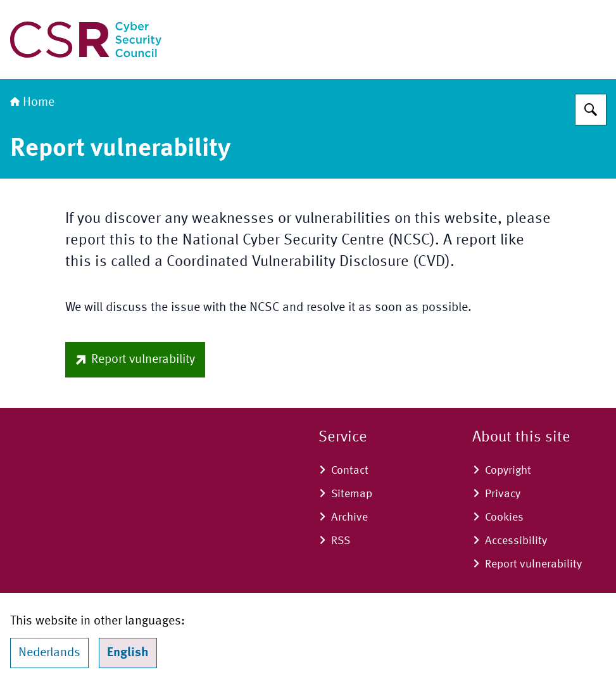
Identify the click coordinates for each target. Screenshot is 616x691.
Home (32, 103)
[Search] (591, 110)
